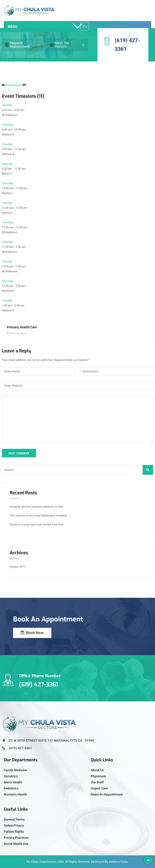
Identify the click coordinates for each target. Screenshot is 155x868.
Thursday (8, 125)
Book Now (32, 633)
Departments (14, 85)
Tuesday (7, 105)
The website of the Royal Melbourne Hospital (38, 516)
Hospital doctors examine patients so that (36, 507)
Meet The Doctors (60, 45)
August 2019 (18, 567)
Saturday (7, 164)
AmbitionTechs (118, 862)
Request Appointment (17, 45)
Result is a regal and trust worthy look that (36, 525)
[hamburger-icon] (85, 26)
